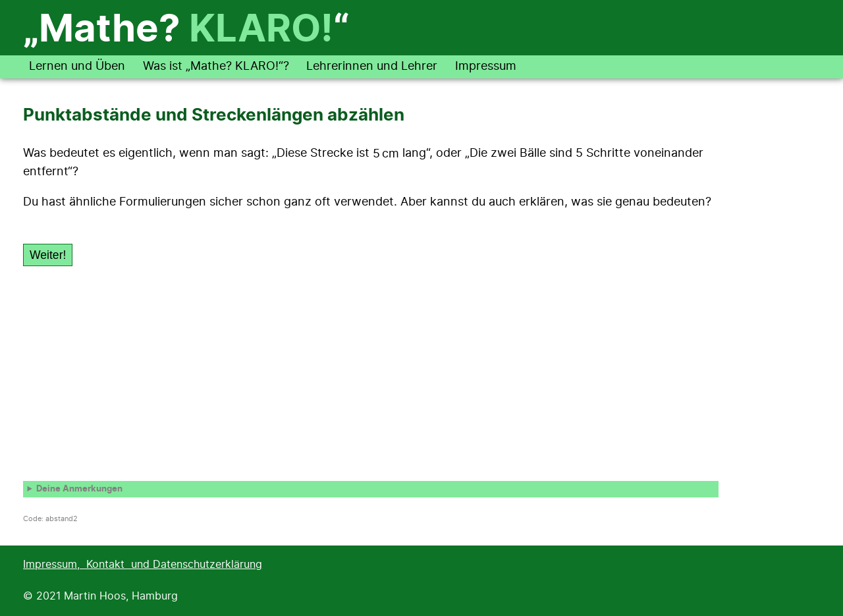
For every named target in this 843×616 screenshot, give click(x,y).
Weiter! (48, 255)
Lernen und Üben (77, 67)
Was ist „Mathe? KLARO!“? (216, 67)
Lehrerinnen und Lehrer (372, 67)
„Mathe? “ (186, 30)
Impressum (486, 67)
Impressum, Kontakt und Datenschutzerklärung (143, 565)
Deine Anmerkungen (79, 489)
